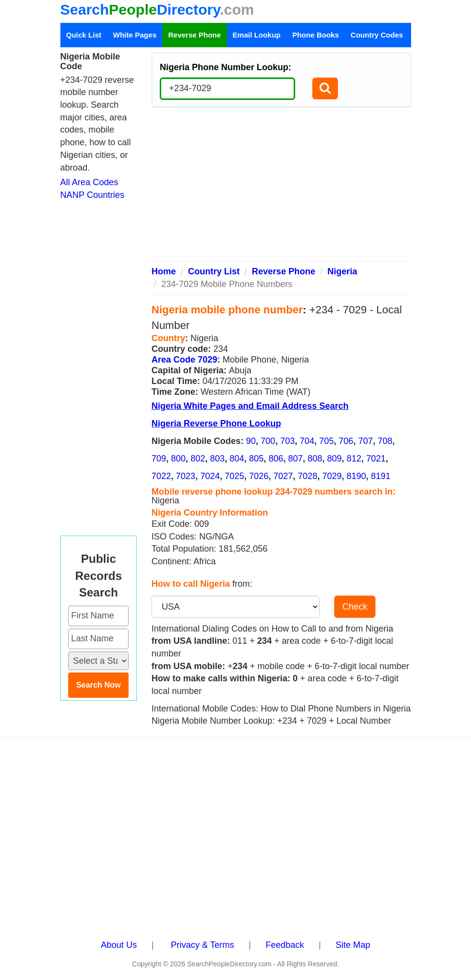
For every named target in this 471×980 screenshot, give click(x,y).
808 (315, 459)
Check (355, 607)
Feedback (285, 945)
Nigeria (342, 271)
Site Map (353, 945)
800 (178, 459)
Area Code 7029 (184, 360)
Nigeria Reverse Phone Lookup (216, 423)
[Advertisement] (281, 188)
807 (295, 459)
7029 (332, 476)
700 (268, 441)
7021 (376, 459)
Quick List (84, 35)
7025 (234, 476)
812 (354, 459)
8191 (381, 476)
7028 (307, 476)
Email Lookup (257, 35)
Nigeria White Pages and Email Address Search (250, 406)
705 (326, 441)
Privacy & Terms (203, 945)
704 (307, 441)
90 (251, 441)
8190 (357, 476)
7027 (283, 476)
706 (346, 441)
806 (276, 459)
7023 (186, 476)
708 (385, 441)
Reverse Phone (194, 35)
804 (237, 459)
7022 (161, 476)
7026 (259, 476)
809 (335, 459)
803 (217, 459)
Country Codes (377, 35)
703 (287, 441)
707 (365, 441)
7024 (210, 476)
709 (159, 459)
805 (256, 459)
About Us (119, 945)
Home (164, 271)
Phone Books (316, 35)
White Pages (135, 35)
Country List (214, 271)
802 (198, 459)
